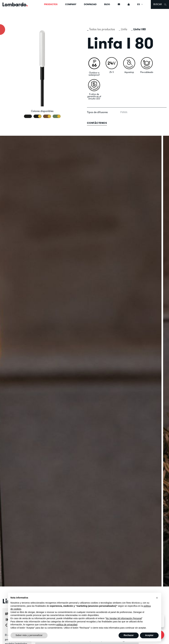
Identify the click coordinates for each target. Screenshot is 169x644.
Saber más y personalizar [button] (29, 635)
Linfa (124, 29)
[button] (157, 598)
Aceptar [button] (149, 635)
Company (71, 4)
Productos (51, 4)
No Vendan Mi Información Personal (124, 618)
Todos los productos (102, 29)
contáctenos (97, 123)
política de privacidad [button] (67, 625)
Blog (107, 4)
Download (90, 4)
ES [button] (140, 4)
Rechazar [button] (129, 635)
